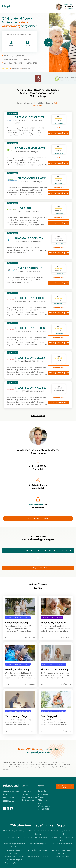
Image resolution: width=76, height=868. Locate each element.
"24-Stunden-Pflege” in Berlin (14, 857)
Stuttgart (38, 767)
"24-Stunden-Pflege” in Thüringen (14, 831)
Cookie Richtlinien (28, 800)
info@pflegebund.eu (45, 806)
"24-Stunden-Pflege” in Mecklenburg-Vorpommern (14, 861)
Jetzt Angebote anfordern (38, 568)
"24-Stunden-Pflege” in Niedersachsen (38, 845)
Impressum (25, 794)
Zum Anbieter (59, 128)
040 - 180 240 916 (70, 9)
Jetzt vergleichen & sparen (59, 133)
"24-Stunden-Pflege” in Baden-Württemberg (62, 852)
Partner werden (27, 791)
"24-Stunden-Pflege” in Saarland (38, 837)
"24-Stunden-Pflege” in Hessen (62, 844)
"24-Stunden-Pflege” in (62, 857)
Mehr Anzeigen (38, 415)
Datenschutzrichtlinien (29, 797)
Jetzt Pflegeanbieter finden (65, 787)
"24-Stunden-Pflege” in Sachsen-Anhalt (62, 832)
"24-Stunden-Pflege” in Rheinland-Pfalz (62, 839)
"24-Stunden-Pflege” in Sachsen (14, 837)
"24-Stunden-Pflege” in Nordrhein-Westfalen (14, 845)
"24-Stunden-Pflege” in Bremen (38, 857)
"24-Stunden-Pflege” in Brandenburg (14, 852)
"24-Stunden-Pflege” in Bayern (38, 850)
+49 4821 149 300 (43, 809)
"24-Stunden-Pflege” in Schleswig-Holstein (38, 832)
